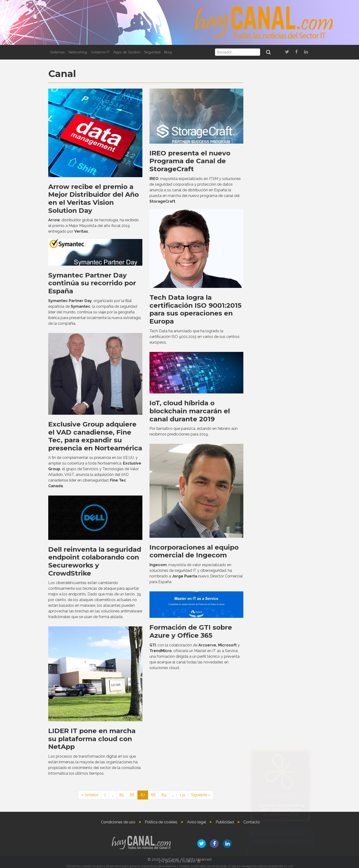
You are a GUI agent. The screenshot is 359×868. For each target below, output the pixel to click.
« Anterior (90, 795)
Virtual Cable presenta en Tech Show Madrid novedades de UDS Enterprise (280, 444)
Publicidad (225, 822)
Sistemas (57, 52)
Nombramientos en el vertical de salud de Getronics (294, 794)
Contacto (252, 822)
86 (132, 795)
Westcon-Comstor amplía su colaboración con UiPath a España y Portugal (281, 598)
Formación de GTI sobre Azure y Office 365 (191, 790)
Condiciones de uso (118, 822)
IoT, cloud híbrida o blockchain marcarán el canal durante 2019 (190, 570)
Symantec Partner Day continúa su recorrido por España (92, 442)
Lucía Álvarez (295, 698)
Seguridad (152, 52)
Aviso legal (197, 822)
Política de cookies (161, 822)
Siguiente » (201, 795)
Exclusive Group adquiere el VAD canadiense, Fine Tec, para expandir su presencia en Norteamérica (95, 595)
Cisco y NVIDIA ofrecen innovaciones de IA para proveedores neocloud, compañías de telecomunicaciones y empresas (279, 414)
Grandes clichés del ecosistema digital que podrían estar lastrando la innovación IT (278, 574)
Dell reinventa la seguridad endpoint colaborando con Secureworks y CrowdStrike (95, 720)
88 (153, 795)
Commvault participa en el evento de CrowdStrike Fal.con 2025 (277, 335)
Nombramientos (275, 684)
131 (182, 795)
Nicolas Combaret (291, 732)
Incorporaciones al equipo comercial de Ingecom (194, 710)
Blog (168, 52)
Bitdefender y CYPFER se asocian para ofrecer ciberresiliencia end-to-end (276, 384)
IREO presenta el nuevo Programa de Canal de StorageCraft (190, 160)
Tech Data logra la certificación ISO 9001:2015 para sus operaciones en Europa (195, 468)
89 (164, 795)
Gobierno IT (100, 52)
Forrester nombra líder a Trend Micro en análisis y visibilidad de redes (280, 359)
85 (122, 795)
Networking (78, 52)
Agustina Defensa (289, 777)
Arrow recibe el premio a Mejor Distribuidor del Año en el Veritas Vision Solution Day (94, 197)
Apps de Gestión (127, 52)
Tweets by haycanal (265, 522)
